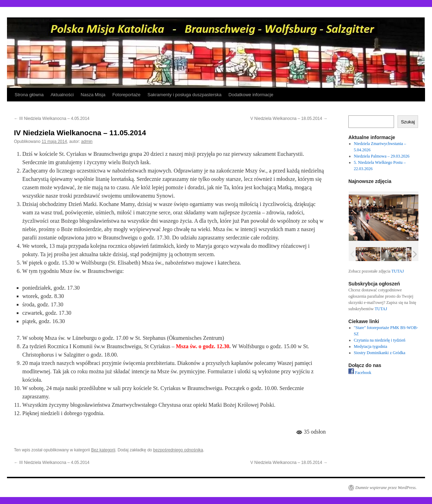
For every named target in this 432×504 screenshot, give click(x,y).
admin (87, 142)
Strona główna (29, 95)
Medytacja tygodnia (371, 346)
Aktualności (62, 95)
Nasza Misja (93, 95)
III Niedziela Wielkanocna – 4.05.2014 (52, 119)
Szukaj (408, 122)
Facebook (360, 373)
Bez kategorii (103, 450)
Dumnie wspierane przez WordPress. (386, 488)
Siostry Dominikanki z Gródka (380, 353)
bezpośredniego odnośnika (178, 450)
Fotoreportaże (126, 95)
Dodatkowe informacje (251, 95)
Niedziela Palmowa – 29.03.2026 (382, 156)
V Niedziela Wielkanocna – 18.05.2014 (289, 119)
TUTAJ (398, 271)
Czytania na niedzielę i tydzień (380, 340)
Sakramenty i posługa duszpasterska (184, 95)
